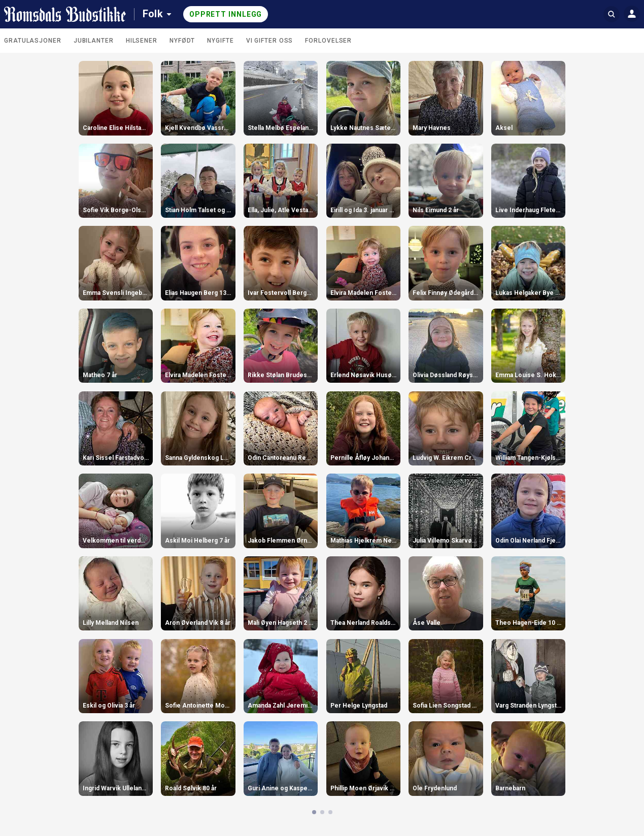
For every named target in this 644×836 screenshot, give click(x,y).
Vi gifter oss (270, 41)
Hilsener (142, 41)
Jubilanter (94, 41)
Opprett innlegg (226, 14)
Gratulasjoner (33, 41)
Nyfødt (182, 41)
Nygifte (220, 41)
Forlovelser (328, 41)
